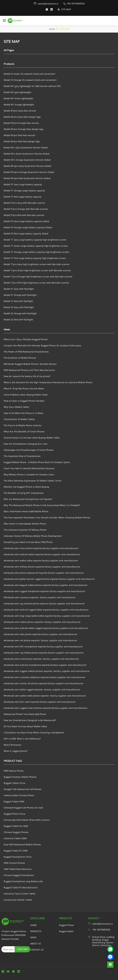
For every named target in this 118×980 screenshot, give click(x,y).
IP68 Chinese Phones (14, 863)
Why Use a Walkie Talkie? (17, 407)
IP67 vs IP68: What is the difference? (22, 739)
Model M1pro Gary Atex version (20, 111)
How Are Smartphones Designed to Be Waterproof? (30, 720)
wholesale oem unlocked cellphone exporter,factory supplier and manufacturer (45, 677)
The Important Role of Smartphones (22, 456)
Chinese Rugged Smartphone (19, 875)
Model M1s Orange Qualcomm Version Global (27, 160)
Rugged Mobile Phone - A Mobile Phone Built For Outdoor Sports (37, 462)
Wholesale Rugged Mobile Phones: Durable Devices (30, 364)
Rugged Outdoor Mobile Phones (20, 777)
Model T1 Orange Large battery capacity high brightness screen (36, 252)
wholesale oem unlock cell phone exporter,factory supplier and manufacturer (44, 683)
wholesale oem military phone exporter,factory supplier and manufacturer (42, 567)
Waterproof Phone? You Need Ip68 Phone (25, 714)
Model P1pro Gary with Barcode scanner (24, 203)
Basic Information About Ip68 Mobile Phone (26, 511)
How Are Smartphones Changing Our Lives (26, 444)
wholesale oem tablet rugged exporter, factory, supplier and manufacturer (42, 690)
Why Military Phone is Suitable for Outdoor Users (29, 474)
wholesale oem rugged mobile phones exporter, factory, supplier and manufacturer (47, 671)
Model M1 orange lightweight (19, 105)
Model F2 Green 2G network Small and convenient (29, 74)
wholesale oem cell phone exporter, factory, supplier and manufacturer (40, 640)
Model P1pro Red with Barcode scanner (24, 215)
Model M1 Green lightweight (18, 98)
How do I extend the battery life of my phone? (27, 376)
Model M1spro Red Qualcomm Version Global (27, 178)
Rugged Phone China (14, 814)
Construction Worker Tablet (18, 900)
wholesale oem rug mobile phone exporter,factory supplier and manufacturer (44, 653)
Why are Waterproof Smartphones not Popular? (28, 499)
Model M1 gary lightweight (17, 92)
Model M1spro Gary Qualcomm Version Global (28, 166)
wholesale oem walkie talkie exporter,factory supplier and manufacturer (41, 560)
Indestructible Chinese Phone (19, 795)
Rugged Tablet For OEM (16, 826)
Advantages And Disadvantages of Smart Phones (29, 450)
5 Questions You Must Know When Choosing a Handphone (34, 733)
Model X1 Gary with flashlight (19, 289)
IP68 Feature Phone (14, 771)
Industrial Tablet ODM (15, 838)
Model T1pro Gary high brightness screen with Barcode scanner (37, 264)
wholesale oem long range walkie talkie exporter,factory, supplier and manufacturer (47, 616)
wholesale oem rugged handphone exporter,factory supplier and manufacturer (44, 591)
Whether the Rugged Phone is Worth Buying (26, 487)
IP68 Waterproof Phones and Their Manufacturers (29, 370)
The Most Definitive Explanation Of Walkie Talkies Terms (33, 481)
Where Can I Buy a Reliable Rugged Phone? (26, 339)
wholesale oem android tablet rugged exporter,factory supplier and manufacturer (46, 628)
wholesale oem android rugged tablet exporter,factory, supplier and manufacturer (46, 610)
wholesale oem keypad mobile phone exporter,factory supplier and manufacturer (46, 585)
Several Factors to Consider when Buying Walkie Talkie (32, 438)
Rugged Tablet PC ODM (16, 851)
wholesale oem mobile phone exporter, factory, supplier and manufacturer (42, 622)
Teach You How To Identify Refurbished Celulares (29, 468)
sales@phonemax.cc (46, 4)
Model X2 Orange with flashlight (20, 313)
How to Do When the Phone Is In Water (24, 413)
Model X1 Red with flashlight (18, 301)
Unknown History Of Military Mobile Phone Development (33, 536)
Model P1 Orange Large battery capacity (24, 191)
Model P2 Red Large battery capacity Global (26, 234)
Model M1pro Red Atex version (20, 135)
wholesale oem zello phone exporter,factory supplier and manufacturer (40, 634)
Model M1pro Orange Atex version (21, 123)
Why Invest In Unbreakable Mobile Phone (25, 524)
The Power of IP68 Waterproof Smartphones (26, 352)
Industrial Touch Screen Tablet (20, 894)
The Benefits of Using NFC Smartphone (24, 493)
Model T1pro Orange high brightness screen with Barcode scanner (38, 277)
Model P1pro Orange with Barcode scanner (26, 209)
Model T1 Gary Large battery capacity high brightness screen (35, 240)
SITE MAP (64, 9)
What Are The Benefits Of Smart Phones (24, 431)
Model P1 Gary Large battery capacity (23, 184)
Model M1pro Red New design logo (22, 141)
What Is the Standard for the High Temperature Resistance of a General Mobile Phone (48, 382)
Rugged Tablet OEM (14, 801)
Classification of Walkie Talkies (19, 419)
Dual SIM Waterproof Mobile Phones (22, 844)
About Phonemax (12, 745)
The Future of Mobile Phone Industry (23, 425)
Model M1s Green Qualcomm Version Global (27, 154)
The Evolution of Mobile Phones (20, 358)
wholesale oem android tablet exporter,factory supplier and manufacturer (42, 554)
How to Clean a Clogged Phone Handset (24, 401)
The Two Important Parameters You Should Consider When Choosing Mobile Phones (47, 517)
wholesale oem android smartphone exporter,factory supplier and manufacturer (45, 665)
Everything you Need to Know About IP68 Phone (28, 542)
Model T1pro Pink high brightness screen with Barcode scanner (36, 283)
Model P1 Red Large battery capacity (22, 197)
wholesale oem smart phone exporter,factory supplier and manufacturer (41, 548)
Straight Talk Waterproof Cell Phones (23, 789)
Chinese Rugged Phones (16, 832)
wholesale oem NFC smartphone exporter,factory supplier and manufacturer (43, 646)
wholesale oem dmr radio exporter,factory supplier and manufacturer (40, 702)
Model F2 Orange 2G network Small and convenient (30, 80)
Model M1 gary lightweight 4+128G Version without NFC (32, 86)
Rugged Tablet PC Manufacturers (21, 887)
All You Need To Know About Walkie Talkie (25, 726)
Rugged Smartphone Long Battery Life (23, 881)
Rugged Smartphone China (18, 857)
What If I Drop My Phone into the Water (24, 388)
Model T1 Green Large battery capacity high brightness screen (36, 246)
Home (52, 29)
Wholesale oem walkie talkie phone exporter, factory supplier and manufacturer (45, 696)
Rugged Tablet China (14, 783)
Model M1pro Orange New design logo (24, 129)
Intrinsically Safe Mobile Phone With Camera (27, 820)
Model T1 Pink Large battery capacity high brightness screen (35, 258)
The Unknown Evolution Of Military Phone (25, 530)
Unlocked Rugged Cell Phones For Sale (23, 808)
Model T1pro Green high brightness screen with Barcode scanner (37, 270)
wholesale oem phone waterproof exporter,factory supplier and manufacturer (44, 573)
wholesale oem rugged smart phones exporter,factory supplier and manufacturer (46, 708)
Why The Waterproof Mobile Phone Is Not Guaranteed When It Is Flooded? (42, 505)
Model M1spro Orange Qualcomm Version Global (29, 172)
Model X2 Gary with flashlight (19, 307)
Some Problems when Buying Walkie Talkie (26, 395)
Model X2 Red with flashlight (18, 320)
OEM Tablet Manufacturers (18, 869)
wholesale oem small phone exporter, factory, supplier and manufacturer (41, 659)
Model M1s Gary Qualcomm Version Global (26, 148)
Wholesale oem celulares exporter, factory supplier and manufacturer (40, 597)
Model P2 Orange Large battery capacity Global (28, 227)
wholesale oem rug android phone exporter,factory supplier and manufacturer (44, 603)
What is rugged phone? (16, 751)
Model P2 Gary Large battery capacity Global (26, 221)
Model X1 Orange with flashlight (20, 295)
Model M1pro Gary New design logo (22, 117)
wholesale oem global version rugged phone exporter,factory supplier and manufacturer (49, 579)
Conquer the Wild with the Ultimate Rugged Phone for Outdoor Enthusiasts (42, 345)
